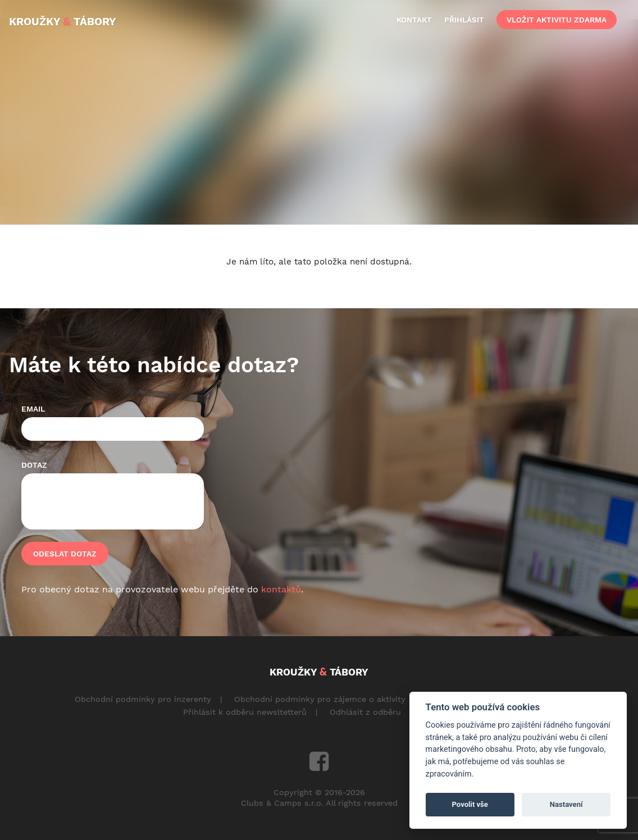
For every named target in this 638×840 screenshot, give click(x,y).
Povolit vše (470, 804)
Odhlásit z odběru (365, 712)
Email (33, 409)
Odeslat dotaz (65, 554)
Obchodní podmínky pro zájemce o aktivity (320, 699)
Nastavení (566, 804)
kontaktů (281, 589)
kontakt (414, 20)
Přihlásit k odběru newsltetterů (245, 712)
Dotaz (34, 465)
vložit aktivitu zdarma (557, 20)
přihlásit (464, 20)
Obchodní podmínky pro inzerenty (143, 699)
